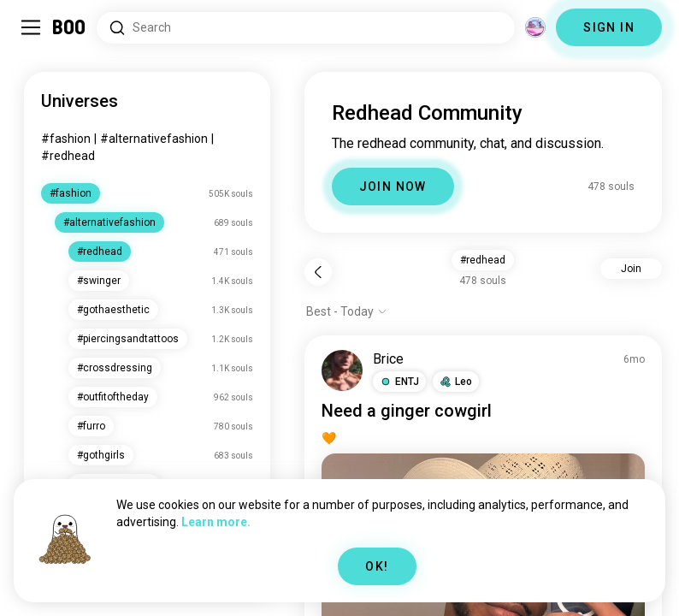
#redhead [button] (483, 260)
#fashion (66, 139)
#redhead (68, 156)
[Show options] (347, 311)
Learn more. (216, 522)
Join (631, 269)
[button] (399, 382)
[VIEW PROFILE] (342, 370)
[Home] (70, 27)
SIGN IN (609, 27)
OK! (377, 566)
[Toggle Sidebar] (31, 27)
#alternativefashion (154, 139)
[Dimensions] (535, 27)
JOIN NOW (393, 187)
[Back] (318, 272)
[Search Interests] (306, 28)
